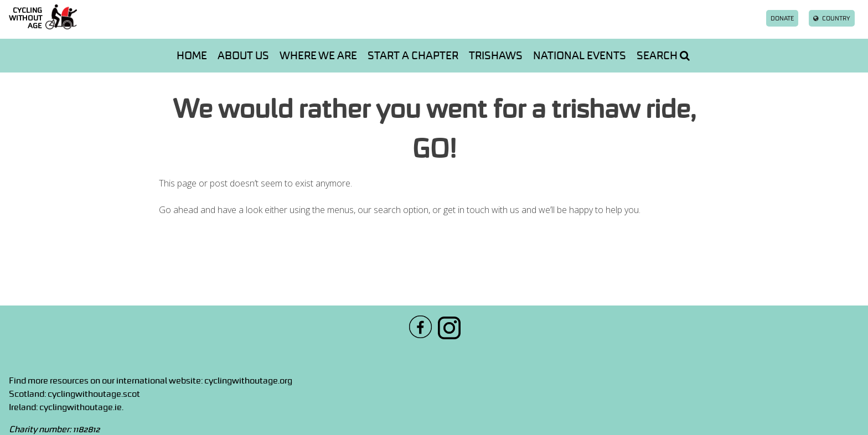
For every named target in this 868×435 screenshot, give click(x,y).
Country (832, 18)
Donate (782, 18)
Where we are (318, 55)
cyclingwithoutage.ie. (81, 407)
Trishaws (496, 55)
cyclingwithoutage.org (248, 380)
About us (243, 55)
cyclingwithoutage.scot (94, 393)
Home (192, 55)
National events (580, 55)
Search (663, 55)
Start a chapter (413, 55)
